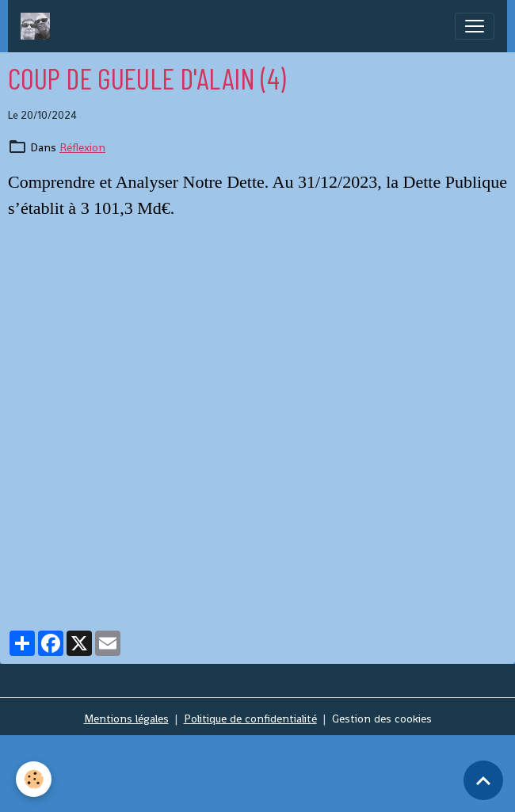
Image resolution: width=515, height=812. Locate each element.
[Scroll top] (483, 780)
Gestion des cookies (382, 719)
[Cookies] (34, 779)
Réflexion (82, 147)
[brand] (38, 26)
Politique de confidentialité (250, 719)
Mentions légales (126, 719)
